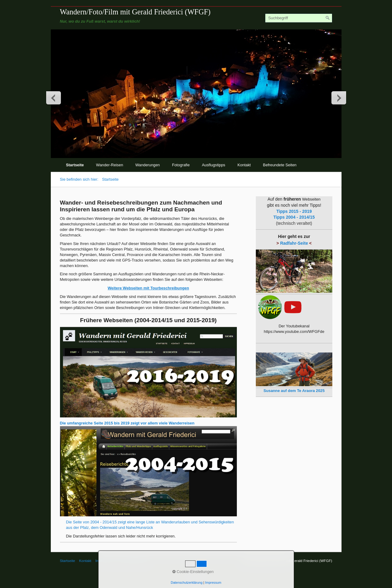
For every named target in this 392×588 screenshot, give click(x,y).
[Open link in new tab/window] (149, 372)
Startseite (75, 165)
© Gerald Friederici (132, 561)
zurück (54, 98)
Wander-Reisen (110, 165)
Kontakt (244, 165)
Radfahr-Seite (294, 243)
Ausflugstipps (214, 165)
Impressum (104, 561)
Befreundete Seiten (280, 165)
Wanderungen (147, 165)
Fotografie (181, 165)
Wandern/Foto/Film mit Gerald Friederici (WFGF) (135, 12)
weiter (338, 98)
